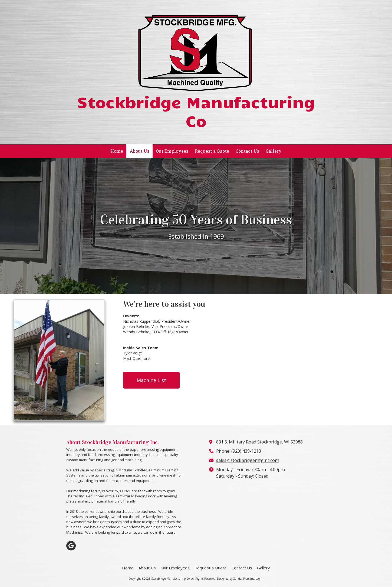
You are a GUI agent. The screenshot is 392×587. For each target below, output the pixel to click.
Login (259, 579)
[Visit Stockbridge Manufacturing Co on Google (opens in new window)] (71, 546)
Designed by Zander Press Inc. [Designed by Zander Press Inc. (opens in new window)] (236, 579)
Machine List (151, 380)
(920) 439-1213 (246, 451)
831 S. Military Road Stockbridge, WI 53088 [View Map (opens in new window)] (259, 442)
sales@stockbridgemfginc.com (248, 460)
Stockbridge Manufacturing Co (196, 111)
